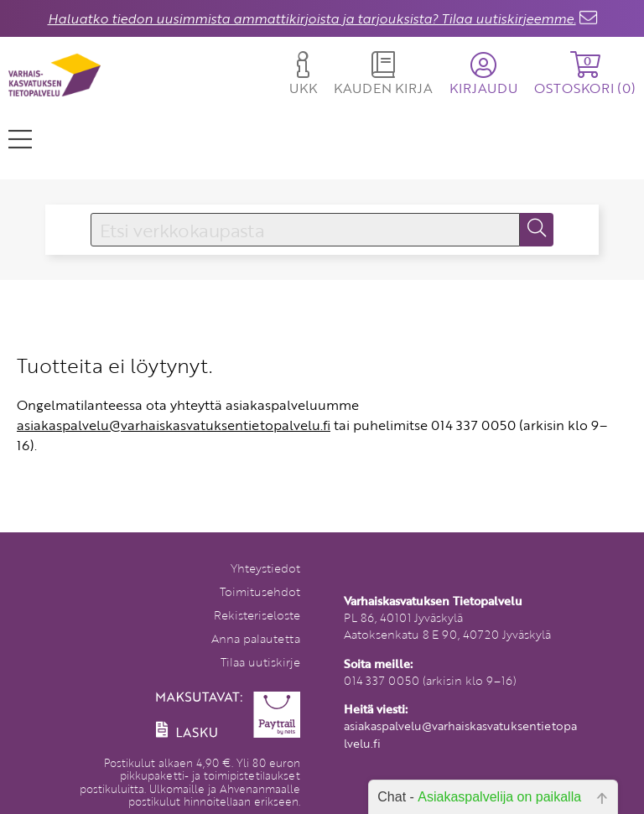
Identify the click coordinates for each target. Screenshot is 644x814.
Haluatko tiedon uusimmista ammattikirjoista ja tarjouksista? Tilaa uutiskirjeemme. (312, 18)
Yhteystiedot (265, 568)
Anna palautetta (256, 638)
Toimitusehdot (260, 591)
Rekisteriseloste (257, 615)
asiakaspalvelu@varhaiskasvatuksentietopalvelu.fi (174, 425)
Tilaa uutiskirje (260, 662)
